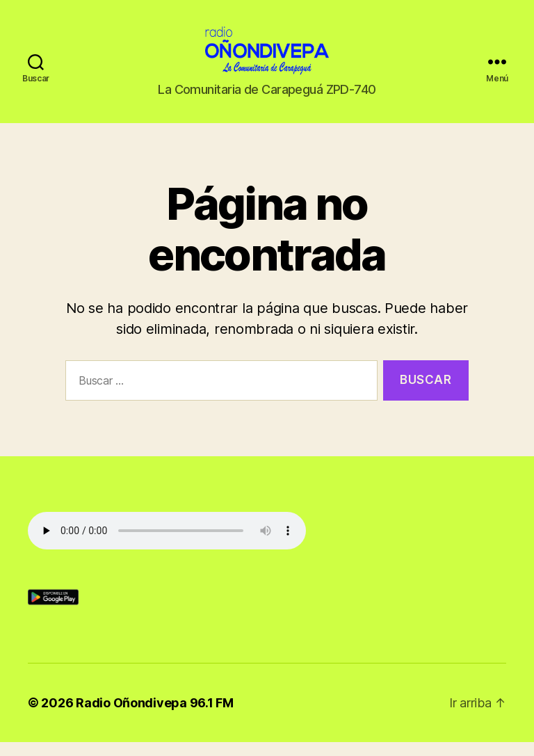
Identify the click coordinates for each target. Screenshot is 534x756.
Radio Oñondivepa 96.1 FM (155, 717)
